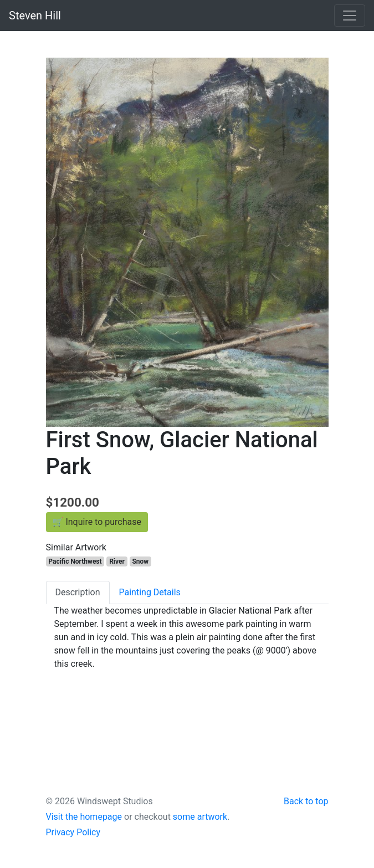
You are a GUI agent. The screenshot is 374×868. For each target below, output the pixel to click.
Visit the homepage (84, 817)
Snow (140, 561)
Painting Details (150, 592)
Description (78, 592)
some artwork (200, 817)
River (117, 561)
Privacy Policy (73, 832)
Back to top (306, 801)
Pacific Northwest (75, 561)
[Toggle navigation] (350, 16)
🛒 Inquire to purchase (97, 522)
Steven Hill (35, 16)
